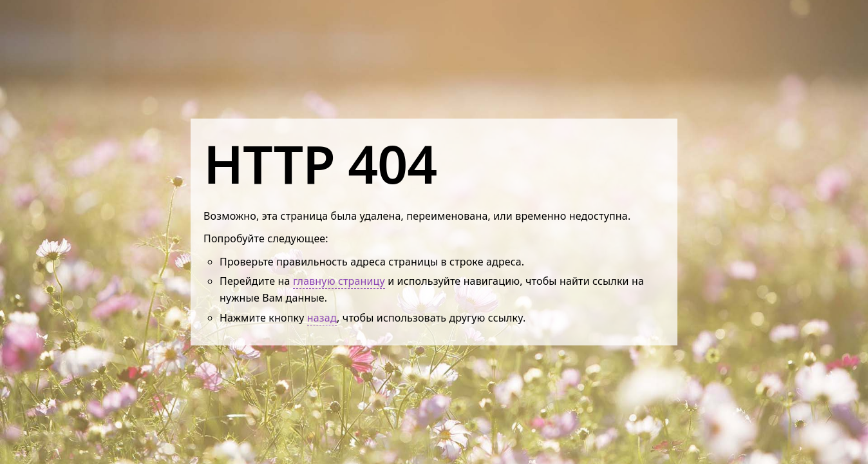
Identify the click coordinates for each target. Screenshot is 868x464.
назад (322, 318)
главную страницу (339, 281)
